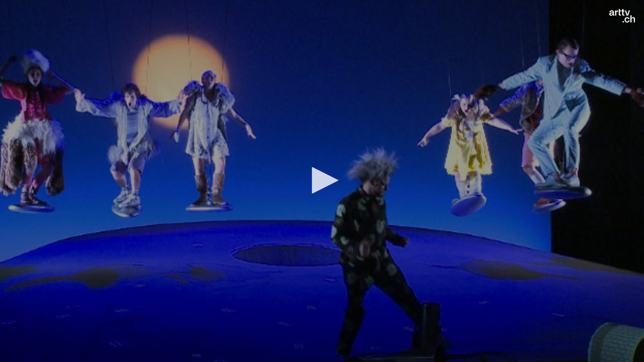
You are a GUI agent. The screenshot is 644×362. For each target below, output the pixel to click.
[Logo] (622, 16)
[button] (322, 180)
